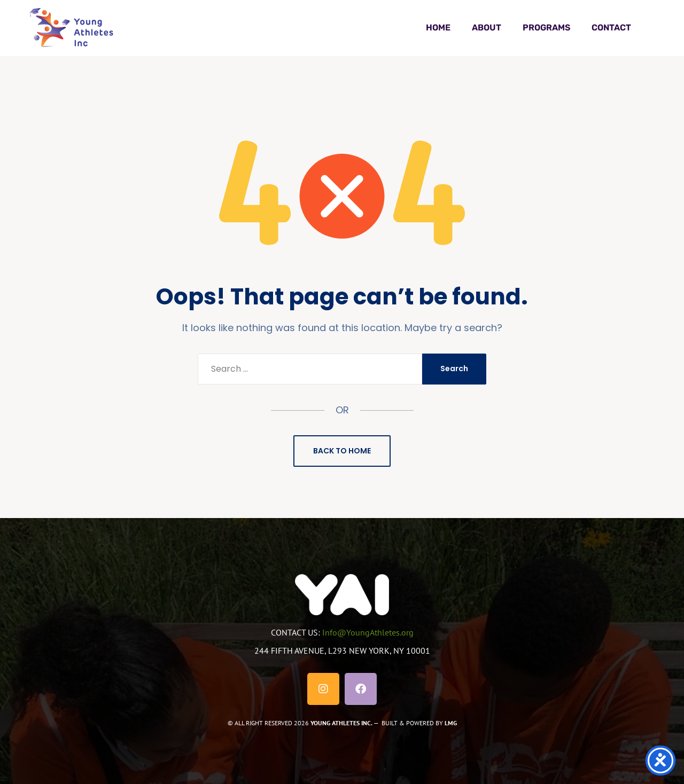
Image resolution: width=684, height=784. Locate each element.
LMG (451, 723)
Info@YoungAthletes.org (368, 632)
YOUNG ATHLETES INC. (341, 723)
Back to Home (342, 451)
